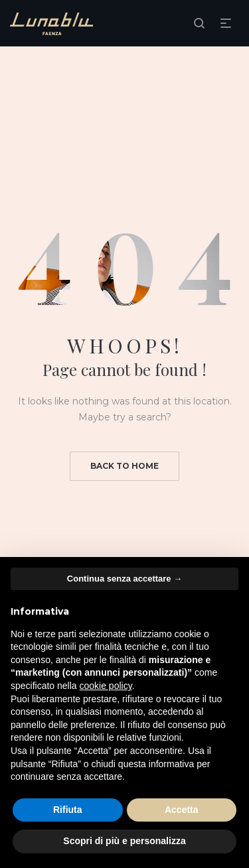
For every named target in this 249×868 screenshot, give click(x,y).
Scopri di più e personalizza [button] (124, 841)
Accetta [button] (182, 810)
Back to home (124, 466)
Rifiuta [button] (68, 810)
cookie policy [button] (106, 686)
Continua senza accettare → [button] (124, 579)
